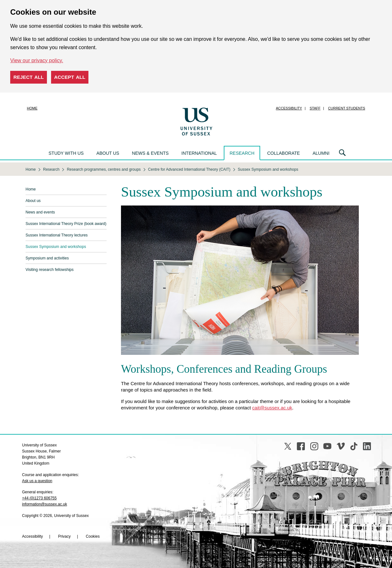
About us (108, 153)
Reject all (29, 77)
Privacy (64, 536)
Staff (315, 108)
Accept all (70, 77)
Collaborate (283, 153)
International (199, 153)
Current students (347, 108)
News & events (150, 153)
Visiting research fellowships (50, 270)
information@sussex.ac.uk (45, 504)
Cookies (93, 536)
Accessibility (289, 108)
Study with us (66, 153)
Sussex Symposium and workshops (56, 247)
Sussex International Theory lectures (57, 235)
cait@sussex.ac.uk (272, 408)
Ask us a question (37, 481)
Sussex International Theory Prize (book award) (66, 224)
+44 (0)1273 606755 (39, 498)
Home (32, 108)
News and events (40, 212)
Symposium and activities (47, 258)
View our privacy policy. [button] (37, 60)
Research (242, 153)
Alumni (321, 153)
